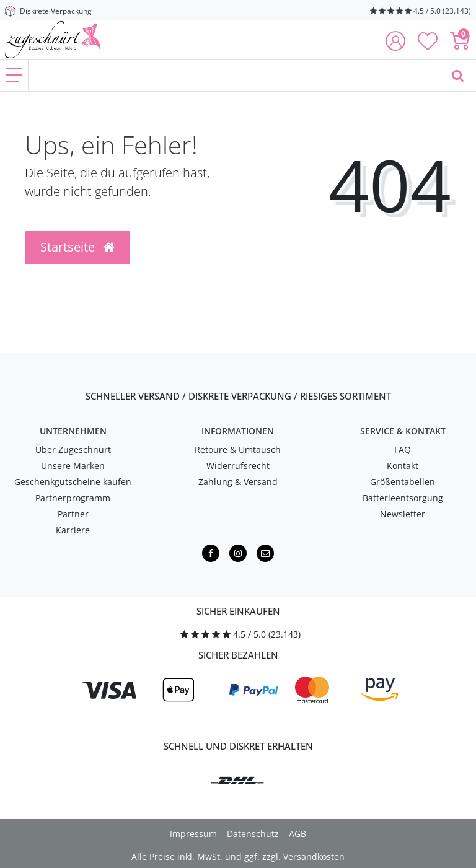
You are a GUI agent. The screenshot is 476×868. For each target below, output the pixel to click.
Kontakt (403, 466)
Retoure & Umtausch (238, 449)
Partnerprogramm (73, 498)
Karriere (73, 530)
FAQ (403, 449)
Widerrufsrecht (238, 466)
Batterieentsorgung (403, 498)
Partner (73, 514)
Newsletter (403, 514)
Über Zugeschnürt (73, 449)
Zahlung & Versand (238, 482)
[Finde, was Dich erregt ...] (234, 76)
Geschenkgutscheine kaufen (73, 482)
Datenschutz (253, 834)
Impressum (193, 834)
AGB (297, 834)
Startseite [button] (77, 247)
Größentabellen (403, 482)
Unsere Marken (73, 466)
